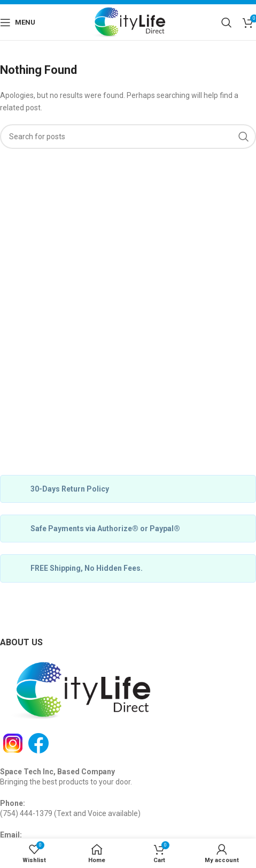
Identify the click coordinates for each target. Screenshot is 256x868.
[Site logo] (128, 21)
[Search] (227, 22)
